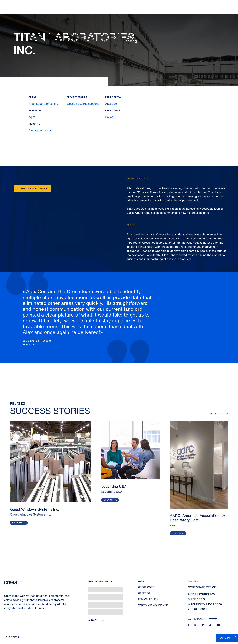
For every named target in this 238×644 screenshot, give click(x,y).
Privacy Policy (148, 599)
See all (215, 413)
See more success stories (32, 189)
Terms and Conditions (153, 605)
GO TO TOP (226, 638)
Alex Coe (111, 104)
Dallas (109, 117)
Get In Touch (202, 619)
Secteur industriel (40, 130)
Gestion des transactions (83, 104)
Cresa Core (146, 587)
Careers (144, 593)
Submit (92, 620)
